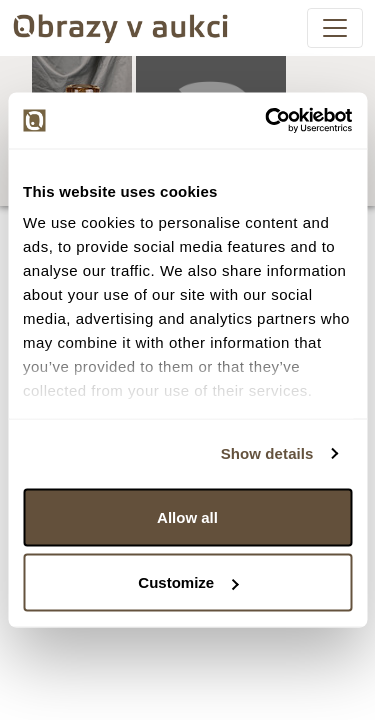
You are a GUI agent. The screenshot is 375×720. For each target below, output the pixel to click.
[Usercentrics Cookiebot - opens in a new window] (267, 121)
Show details (267, 453)
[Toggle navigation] (335, 28)
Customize (188, 582)
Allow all (187, 516)
